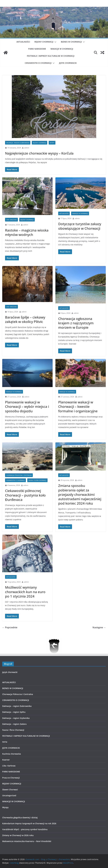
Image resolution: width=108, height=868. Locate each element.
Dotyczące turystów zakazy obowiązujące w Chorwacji (80, 226)
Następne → (99, 627)
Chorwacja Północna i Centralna (19, 475)
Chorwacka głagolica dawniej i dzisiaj (20, 818)
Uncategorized (9, 795)
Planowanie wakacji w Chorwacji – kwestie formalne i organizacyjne (78, 406)
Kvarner (6, 760)
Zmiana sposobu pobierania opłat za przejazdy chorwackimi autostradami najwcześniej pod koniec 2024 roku (80, 494)
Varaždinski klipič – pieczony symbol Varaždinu (25, 829)
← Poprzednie (10, 627)
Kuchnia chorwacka (12, 754)
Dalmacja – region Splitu (14, 712)
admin (27, 148)
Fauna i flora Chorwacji (37, 480)
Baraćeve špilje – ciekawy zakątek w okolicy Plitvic (25, 319)
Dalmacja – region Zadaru (14, 724)
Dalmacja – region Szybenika (16, 718)
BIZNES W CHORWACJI (71, 42)
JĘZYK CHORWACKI (68, 63)
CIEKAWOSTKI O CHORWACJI (38, 63)
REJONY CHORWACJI (44, 42)
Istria (5, 742)
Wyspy (52, 143)
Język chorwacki (10, 672)
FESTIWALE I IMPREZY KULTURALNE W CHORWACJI (51, 56)
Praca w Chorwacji (11, 778)
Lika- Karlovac (11, 220)
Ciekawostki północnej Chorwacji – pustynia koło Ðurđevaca (25, 495)
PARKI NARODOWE (37, 49)
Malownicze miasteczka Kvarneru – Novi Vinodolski (27, 841)
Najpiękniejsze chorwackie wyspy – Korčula (39, 153)
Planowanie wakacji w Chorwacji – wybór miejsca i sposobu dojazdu (27, 406)
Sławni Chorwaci (10, 790)
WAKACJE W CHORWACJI (62, 49)
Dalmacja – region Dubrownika (17, 706)
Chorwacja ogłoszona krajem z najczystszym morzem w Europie (76, 323)
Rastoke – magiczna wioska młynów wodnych (27, 232)
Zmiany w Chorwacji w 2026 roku (18, 835)
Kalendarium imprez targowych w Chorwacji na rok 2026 (29, 823)
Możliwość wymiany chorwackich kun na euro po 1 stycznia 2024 (25, 592)
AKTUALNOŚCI (23, 42)
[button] (55, 42)
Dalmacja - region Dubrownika (18, 143)
